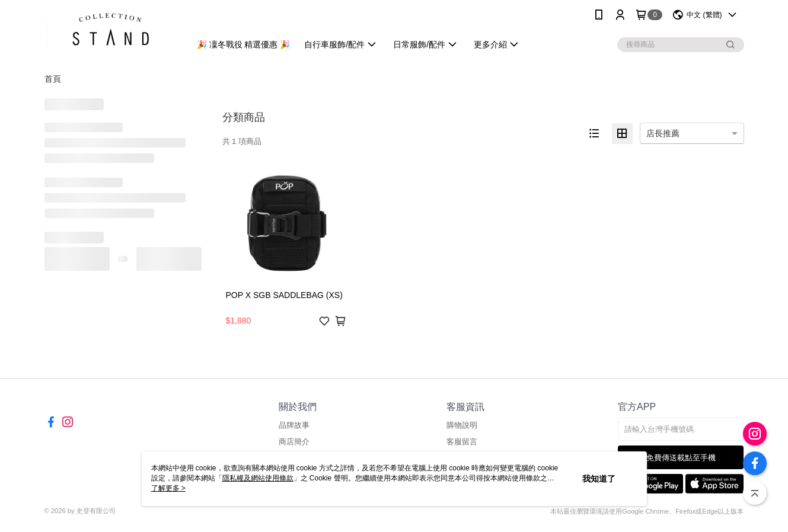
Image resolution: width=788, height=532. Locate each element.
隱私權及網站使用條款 (258, 478)
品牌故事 (294, 425)
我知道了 (599, 479)
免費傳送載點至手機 (681, 458)
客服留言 (462, 442)
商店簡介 (294, 442)
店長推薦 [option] (663, 133)
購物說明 (462, 425)
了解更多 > (168, 488)
